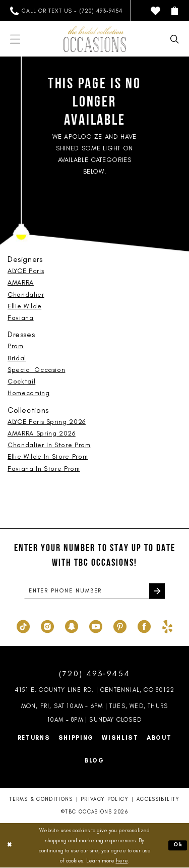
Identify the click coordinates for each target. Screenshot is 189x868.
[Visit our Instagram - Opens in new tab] (47, 626)
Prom (16, 346)
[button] (175, 11)
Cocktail (21, 381)
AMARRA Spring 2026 (42, 433)
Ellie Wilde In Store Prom (48, 456)
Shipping (76, 738)
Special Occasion (36, 370)
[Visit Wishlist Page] (155, 11)
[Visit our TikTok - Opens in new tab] (23, 626)
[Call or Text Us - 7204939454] (66, 11)
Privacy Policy (105, 800)
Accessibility (158, 800)
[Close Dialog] (10, 846)
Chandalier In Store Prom (49, 445)
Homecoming (29, 393)
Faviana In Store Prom (44, 469)
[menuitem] (66, 11)
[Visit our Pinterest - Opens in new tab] (120, 626)
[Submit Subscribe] (157, 591)
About (159, 738)
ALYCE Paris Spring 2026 (47, 422)
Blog (94, 761)
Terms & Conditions (41, 800)
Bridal (17, 358)
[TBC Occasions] (95, 39)
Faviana (21, 318)
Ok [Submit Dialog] (178, 846)
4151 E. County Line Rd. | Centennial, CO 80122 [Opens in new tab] (94, 690)
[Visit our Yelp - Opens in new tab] (167, 626)
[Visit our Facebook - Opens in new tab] (144, 626)
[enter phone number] (94, 591)
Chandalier (26, 294)
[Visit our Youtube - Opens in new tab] (96, 626)
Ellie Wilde (24, 306)
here (122, 861)
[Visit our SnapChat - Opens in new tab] (72, 626)
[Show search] (175, 39)
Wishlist (120, 738)
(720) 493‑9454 (95, 674)
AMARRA (21, 282)
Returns (34, 738)
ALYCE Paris (26, 271)
